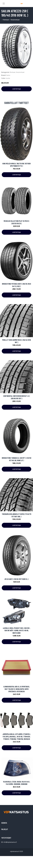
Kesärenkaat (15, 20)
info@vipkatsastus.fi (10, 842)
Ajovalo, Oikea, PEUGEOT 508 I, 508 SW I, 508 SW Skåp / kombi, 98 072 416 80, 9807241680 (17, 630)
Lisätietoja (17, 89)
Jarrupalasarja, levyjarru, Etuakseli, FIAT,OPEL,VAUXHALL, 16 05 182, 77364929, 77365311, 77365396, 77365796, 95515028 (16, 736)
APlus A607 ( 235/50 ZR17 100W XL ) (17, 579)
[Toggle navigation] (4, 4)
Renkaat (6, 20)
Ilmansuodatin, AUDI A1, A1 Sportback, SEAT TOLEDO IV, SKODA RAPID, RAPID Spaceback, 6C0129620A (17, 689)
